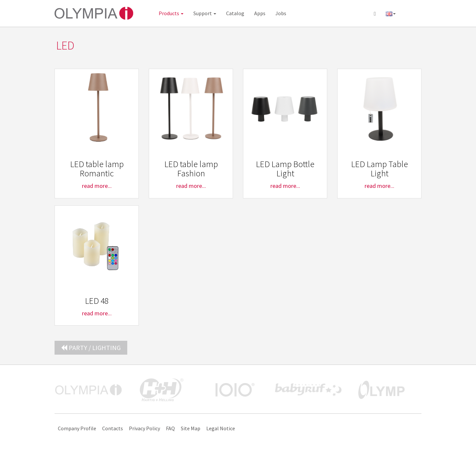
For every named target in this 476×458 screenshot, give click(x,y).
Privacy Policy (144, 428)
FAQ (170, 428)
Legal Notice (221, 428)
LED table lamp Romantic (97, 169)
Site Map (191, 428)
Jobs (281, 13)
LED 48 (97, 301)
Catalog (235, 13)
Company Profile (77, 428)
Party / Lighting (91, 348)
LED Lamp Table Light (379, 169)
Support (205, 13)
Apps (260, 13)
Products (171, 13)
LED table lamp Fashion (191, 169)
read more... (97, 186)
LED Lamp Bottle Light (285, 169)
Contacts (113, 428)
